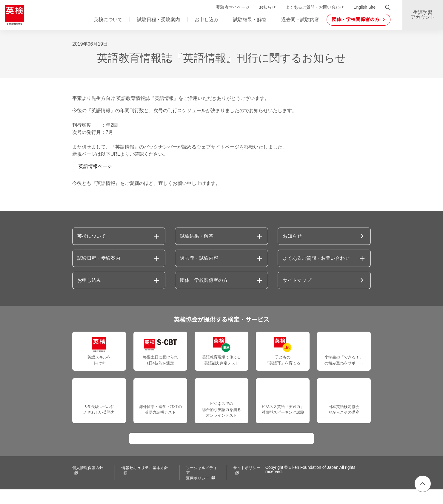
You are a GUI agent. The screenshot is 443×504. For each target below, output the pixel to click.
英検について (108, 20)
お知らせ (266, 7)
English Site (364, 7)
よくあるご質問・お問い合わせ (313, 7)
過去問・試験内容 (300, 20)
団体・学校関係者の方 (204, 280)
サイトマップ (297, 280)
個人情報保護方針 (88, 483)
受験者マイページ (231, 7)
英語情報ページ (95, 166)
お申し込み (207, 20)
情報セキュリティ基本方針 (143, 483)
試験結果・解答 (250, 20)
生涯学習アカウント (423, 15)
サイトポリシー (241, 483)
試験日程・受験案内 (159, 20)
